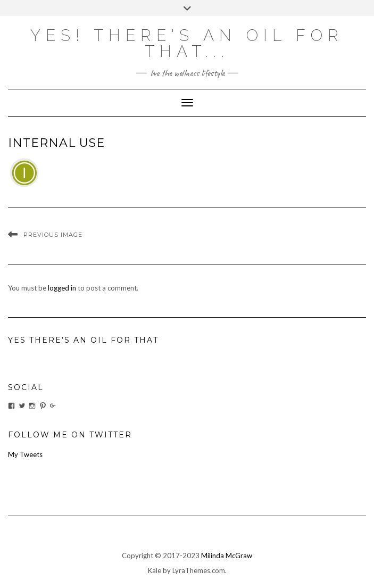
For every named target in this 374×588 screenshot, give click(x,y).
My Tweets (25, 454)
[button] (24, 173)
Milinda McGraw (227, 556)
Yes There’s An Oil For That (83, 340)
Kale (155, 570)
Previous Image (53, 235)
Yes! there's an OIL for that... (187, 43)
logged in (62, 288)
